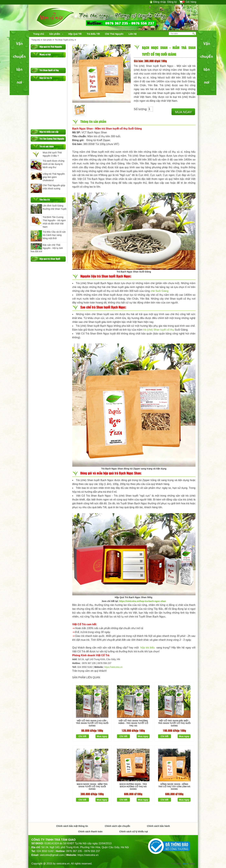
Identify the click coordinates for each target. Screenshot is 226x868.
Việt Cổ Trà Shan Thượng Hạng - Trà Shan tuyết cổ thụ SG (133, 723)
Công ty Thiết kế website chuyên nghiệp (189, 864)
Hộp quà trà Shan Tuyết (50, 259)
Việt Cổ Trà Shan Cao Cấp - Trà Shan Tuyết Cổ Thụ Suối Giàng (92, 723)
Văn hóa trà (45, 199)
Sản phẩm (47, 40)
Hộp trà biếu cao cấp (49, 132)
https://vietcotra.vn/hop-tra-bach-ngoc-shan (142, 601)
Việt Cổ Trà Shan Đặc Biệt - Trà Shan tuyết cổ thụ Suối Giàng (174, 723)
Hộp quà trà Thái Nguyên (51, 47)
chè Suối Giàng (159, 291)
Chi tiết (82, 736)
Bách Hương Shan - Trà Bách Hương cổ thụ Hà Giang (133, 787)
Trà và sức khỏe (47, 146)
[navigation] (39, 34)
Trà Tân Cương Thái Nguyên (52, 139)
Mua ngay (183, 112)
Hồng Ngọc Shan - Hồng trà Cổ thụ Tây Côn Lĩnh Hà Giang (174, 787)
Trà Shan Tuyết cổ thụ (64, 40)
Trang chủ (36, 40)
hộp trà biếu (148, 648)
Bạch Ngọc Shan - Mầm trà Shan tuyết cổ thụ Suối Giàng (92, 787)
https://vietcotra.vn (113, 667)
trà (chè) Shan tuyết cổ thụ (159, 330)
